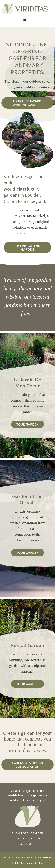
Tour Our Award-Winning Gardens (28, 103)
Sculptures (27, 844)
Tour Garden (28, 424)
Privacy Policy (31, 857)
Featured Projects (27, 838)
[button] (25, 19)
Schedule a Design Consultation (28, 765)
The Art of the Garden (27, 247)
